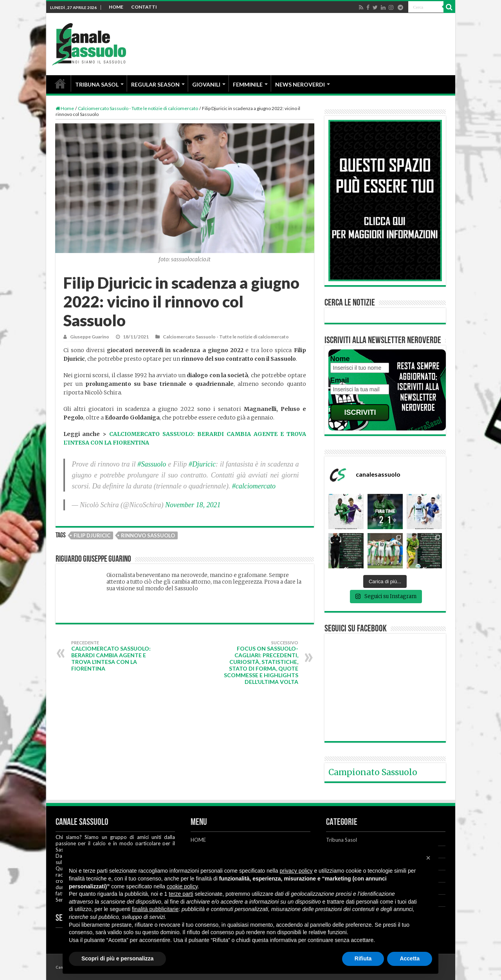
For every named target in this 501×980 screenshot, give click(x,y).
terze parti (181, 894)
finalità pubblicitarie (155, 909)
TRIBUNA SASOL (97, 84)
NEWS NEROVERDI (300, 84)
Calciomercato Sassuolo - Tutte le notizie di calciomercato (138, 108)
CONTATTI (144, 7)
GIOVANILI (206, 84)
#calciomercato (254, 486)
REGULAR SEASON (155, 84)
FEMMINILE (248, 84)
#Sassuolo (152, 464)
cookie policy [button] (182, 886)
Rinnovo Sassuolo (148, 535)
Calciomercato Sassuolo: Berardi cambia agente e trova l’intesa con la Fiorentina (111, 656)
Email (340, 380)
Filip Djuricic (92, 535)
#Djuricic (202, 464)
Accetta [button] (410, 958)
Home (65, 108)
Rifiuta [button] (363, 958)
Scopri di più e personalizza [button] (117, 958)
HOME (116, 7)
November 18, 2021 (193, 505)
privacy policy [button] (296, 871)
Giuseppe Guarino (90, 337)
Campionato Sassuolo (373, 772)
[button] (428, 858)
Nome (340, 359)
